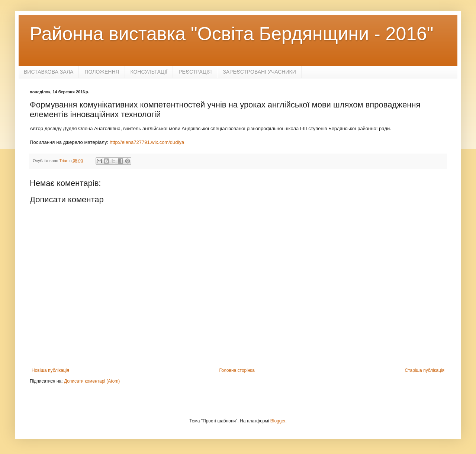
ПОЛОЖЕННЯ (102, 72)
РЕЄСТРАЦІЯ (195, 72)
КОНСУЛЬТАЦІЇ (149, 72)
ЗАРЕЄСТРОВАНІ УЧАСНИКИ (259, 72)
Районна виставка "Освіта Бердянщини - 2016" (232, 34)
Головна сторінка (237, 370)
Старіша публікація (424, 370)
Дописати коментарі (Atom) (92, 381)
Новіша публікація (50, 370)
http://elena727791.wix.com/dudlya (147, 142)
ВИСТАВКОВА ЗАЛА (49, 72)
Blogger (278, 421)
